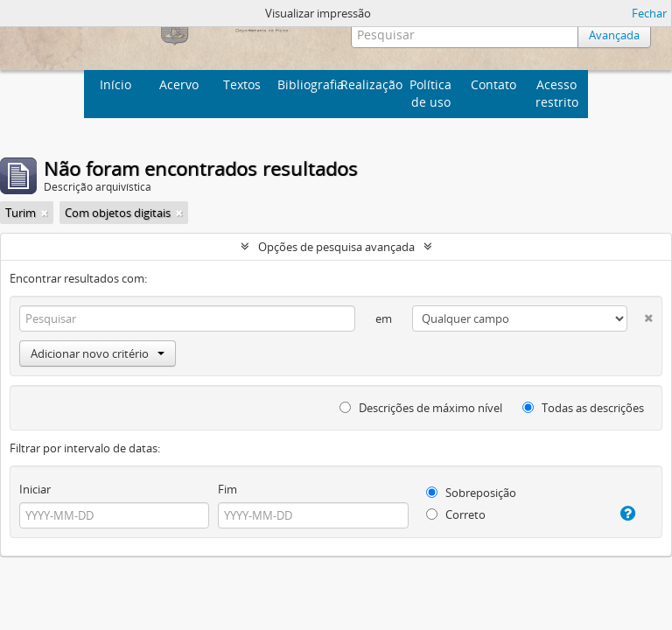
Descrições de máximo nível (421, 408)
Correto (456, 514)
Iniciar (35, 489)
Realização (370, 84)
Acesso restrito (557, 93)
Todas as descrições (583, 408)
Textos (242, 84)
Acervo (179, 84)
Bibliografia (307, 84)
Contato (493, 84)
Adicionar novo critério (98, 353)
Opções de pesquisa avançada (336, 247)
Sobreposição (471, 493)
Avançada (614, 35)
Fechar (649, 13)
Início (115, 84)
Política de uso (430, 93)
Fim (227, 489)
